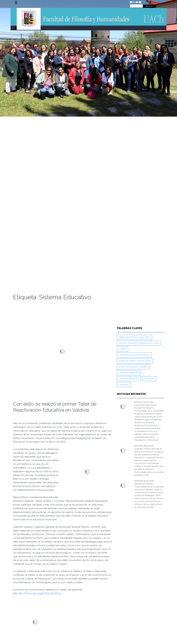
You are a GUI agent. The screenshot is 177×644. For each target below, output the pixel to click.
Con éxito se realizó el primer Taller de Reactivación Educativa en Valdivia (55, 407)
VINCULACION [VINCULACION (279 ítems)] (149, 379)
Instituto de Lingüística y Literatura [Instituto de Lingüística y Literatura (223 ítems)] (133, 367)
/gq (39, 593)
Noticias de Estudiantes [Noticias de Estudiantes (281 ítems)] (129, 379)
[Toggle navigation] (16, 2)
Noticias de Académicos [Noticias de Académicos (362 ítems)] (129, 373)
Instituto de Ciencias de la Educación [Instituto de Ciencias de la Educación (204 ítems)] (134, 355)
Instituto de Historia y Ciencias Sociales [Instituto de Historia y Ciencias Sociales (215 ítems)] (135, 361)
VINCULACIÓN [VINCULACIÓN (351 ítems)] (124, 384)
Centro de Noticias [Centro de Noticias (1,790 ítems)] (126, 343)
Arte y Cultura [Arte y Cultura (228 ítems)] (144, 337)
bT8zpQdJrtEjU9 (52, 593)
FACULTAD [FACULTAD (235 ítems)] (123, 349)
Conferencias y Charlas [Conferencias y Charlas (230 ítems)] (149, 343)
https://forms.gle (27, 593)
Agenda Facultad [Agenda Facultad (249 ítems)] (126, 337)
